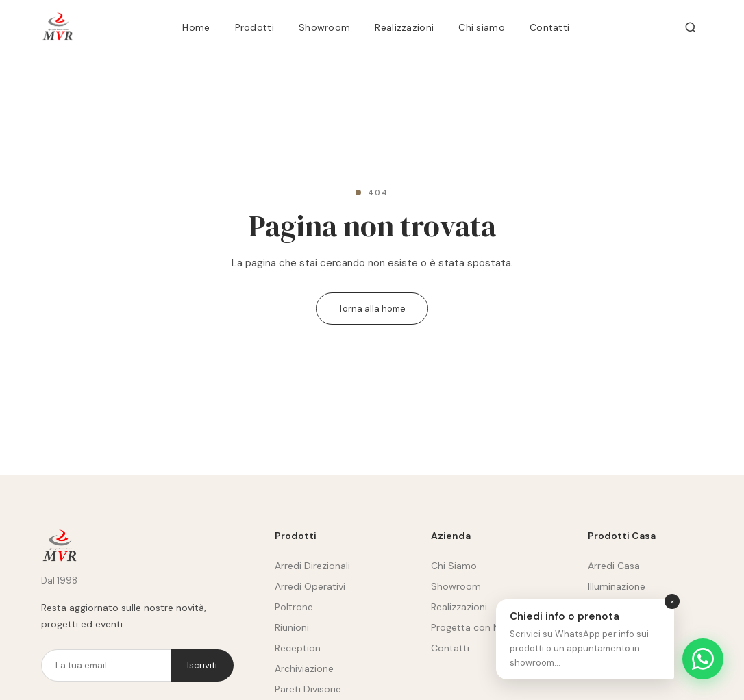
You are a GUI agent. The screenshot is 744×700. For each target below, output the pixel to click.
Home (196, 27)
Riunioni (292, 627)
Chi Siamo (454, 566)
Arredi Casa (614, 566)
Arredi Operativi (310, 586)
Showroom (324, 27)
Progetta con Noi (469, 627)
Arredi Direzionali (312, 566)
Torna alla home (372, 309)
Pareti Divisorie (308, 689)
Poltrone (294, 607)
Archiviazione (304, 668)
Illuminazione (617, 586)
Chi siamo (482, 27)
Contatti (549, 27)
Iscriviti (202, 665)
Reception (298, 648)
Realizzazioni (404, 27)
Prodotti (255, 27)
